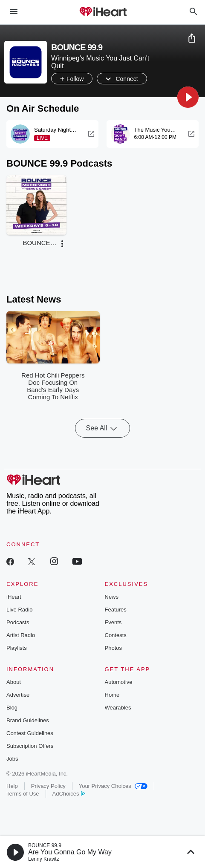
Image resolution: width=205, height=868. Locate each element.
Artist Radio (21, 635)
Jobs (12, 759)
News (112, 597)
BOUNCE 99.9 (45, 845)
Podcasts (18, 622)
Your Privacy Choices (113, 786)
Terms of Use (23, 794)
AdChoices (69, 794)
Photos (113, 648)
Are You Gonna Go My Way (70, 852)
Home (112, 695)
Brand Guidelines (28, 720)
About (14, 682)
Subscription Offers (30, 746)
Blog (12, 708)
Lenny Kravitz (44, 859)
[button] (188, 97)
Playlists (17, 648)
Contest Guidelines (30, 733)
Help (12, 786)
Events (113, 622)
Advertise (18, 695)
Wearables (118, 708)
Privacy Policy (48, 786)
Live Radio (19, 610)
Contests (116, 635)
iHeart (14, 597)
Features (116, 610)
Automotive (119, 682)
